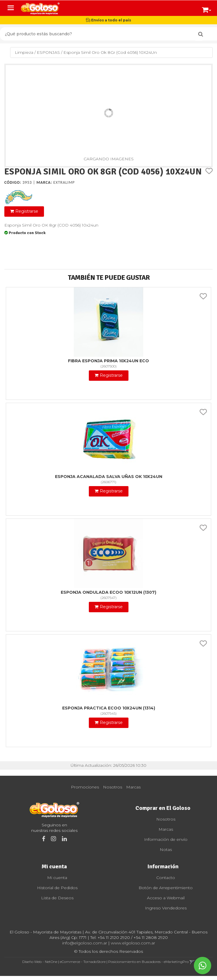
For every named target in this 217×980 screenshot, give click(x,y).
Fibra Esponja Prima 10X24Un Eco (108, 361)
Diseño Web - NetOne (40, 962)
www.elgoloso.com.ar (133, 943)
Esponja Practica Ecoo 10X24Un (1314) (109, 708)
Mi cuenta (57, 878)
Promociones (85, 787)
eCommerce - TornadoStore (83, 962)
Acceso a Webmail (166, 898)
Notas (166, 850)
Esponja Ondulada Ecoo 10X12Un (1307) (108, 592)
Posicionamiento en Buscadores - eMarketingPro (148, 962)
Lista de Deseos (57, 898)
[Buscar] (201, 34)
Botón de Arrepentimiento (166, 888)
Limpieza (24, 52)
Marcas (133, 787)
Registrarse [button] (27, 211)
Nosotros (113, 787)
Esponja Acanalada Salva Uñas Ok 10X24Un (109, 477)
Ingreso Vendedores (166, 908)
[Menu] (11, 8)
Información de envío (166, 839)
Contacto (166, 878)
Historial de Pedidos (57, 888)
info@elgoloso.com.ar (85, 943)
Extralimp (64, 182)
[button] (207, 9)
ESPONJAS (48, 52)
